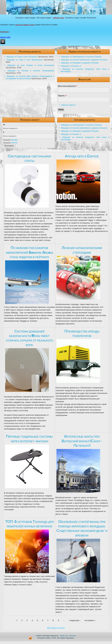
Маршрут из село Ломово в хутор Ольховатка (31, 65)
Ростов (14, 143)
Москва (14, 140)
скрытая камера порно (25, 25)
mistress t (5, 32)
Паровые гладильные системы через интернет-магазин (29, 439)
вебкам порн (59, 18)
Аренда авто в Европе (82, 156)
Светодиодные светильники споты (29, 158)
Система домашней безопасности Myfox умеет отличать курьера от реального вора (29, 338)
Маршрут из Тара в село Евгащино (22, 57)
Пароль (62, 96)
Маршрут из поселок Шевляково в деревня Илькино (84, 60)
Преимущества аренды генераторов (82, 334)
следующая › (75, 621)
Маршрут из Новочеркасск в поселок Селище (81, 57)
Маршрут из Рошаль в (71, 66)
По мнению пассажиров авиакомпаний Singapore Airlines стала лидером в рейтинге (29, 252)
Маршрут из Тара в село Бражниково (25, 60)
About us (64, 636)
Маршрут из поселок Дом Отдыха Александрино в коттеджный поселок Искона (30, 77)
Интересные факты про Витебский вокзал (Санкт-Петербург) (82, 441)
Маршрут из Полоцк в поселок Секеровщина (31, 71)
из (4, 125)
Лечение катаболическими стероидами (82, 250)
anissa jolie (5, 37)
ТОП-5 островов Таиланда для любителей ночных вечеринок (29, 524)
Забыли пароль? (69, 105)
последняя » (90, 621)
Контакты (73, 636)
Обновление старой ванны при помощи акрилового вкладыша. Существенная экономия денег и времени (82, 529)
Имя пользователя (67, 86)
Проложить (9, 146)
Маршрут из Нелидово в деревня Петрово (80, 63)
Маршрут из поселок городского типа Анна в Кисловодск (85, 70)
